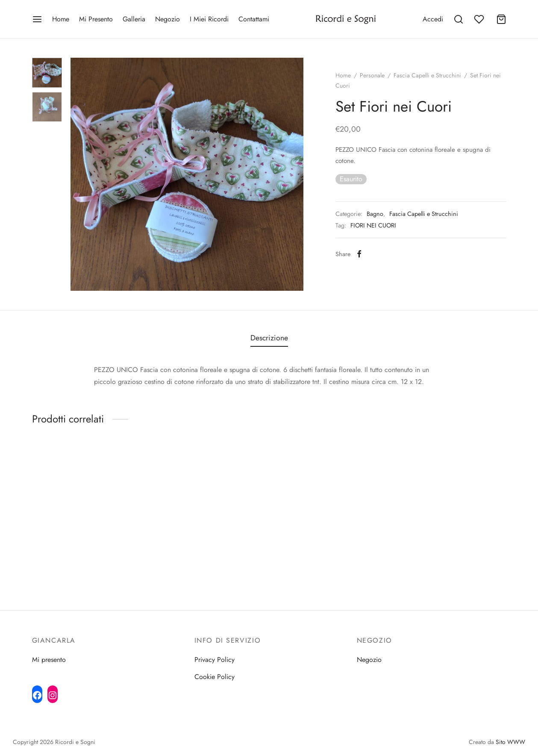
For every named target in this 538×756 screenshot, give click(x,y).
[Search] (459, 19)
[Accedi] (433, 19)
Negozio (168, 19)
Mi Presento (96, 19)
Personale (372, 75)
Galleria (134, 19)
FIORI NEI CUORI (373, 225)
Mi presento (49, 660)
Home (61, 19)
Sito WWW (510, 742)
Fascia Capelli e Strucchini (427, 75)
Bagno (375, 214)
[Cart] (501, 19)
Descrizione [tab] (269, 338)
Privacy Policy (215, 660)
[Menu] (37, 19)
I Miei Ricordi (209, 19)
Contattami (254, 19)
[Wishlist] (480, 19)
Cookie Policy (215, 677)
